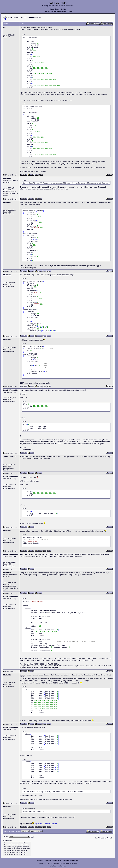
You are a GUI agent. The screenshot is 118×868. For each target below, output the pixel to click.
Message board (75, 860)
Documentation (57, 860)
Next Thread (108, 838)
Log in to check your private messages (55, 11)
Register (63, 9)
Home (52, 9)
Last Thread (99, 838)
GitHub (69, 863)
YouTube (75, 863)
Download (48, 860)
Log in (70, 11)
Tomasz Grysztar (57, 863)
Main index (40, 860)
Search (57, 9)
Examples (66, 860)
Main (16, 17)
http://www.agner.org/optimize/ (46, 824)
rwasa (64, 866)
